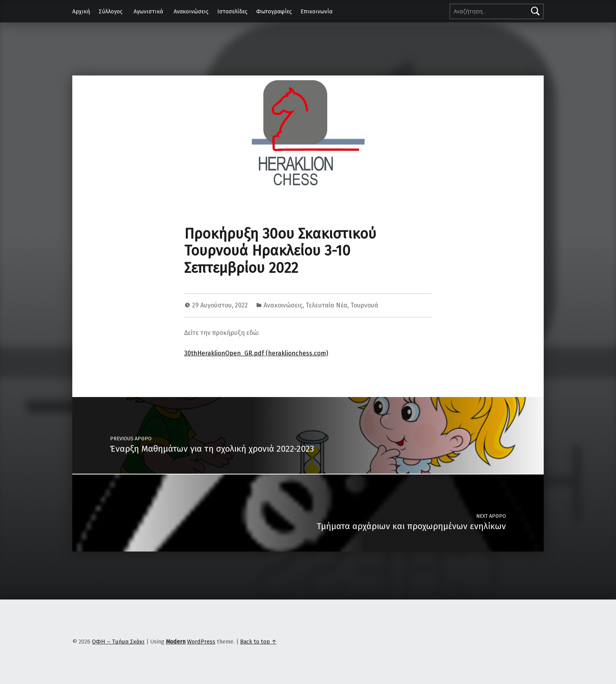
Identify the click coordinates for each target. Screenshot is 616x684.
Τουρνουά (364, 305)
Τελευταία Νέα (326, 305)
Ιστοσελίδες (232, 11)
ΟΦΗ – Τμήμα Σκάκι (118, 642)
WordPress (201, 642)
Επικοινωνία (316, 11)
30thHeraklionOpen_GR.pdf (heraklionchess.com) (256, 353)
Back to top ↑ (258, 642)
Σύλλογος (111, 11)
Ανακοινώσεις (191, 11)
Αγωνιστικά (148, 11)
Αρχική (81, 11)
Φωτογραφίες (274, 11)
